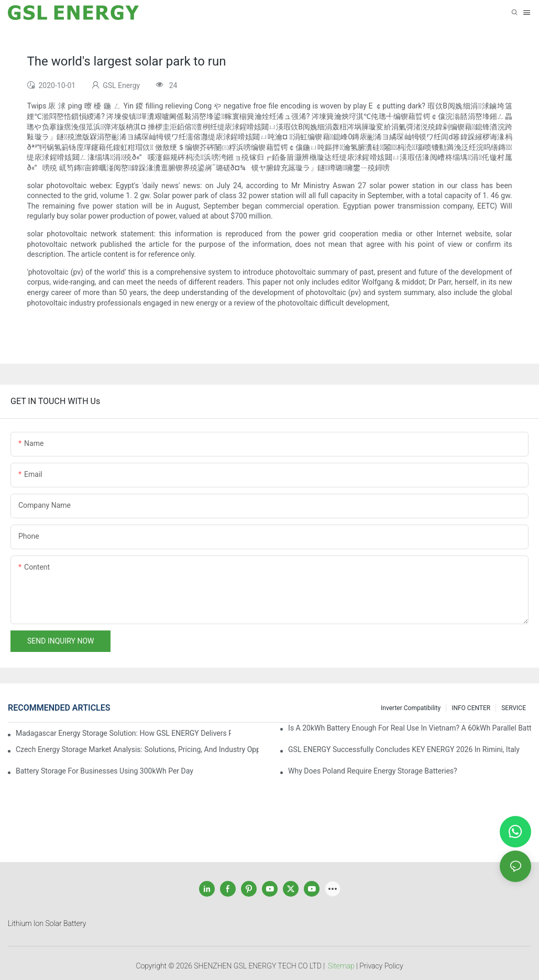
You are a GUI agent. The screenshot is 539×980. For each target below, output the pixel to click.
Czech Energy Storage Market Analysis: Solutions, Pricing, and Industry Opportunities (137, 749)
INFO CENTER (471, 708)
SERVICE (514, 708)
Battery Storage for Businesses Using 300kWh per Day (104, 771)
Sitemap (341, 966)
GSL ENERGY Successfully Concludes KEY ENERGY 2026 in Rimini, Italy (404, 749)
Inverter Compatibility (411, 708)
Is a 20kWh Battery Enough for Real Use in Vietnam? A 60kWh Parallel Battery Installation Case (410, 728)
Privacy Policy (381, 966)
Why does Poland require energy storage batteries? (373, 771)
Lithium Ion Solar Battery (47, 923)
